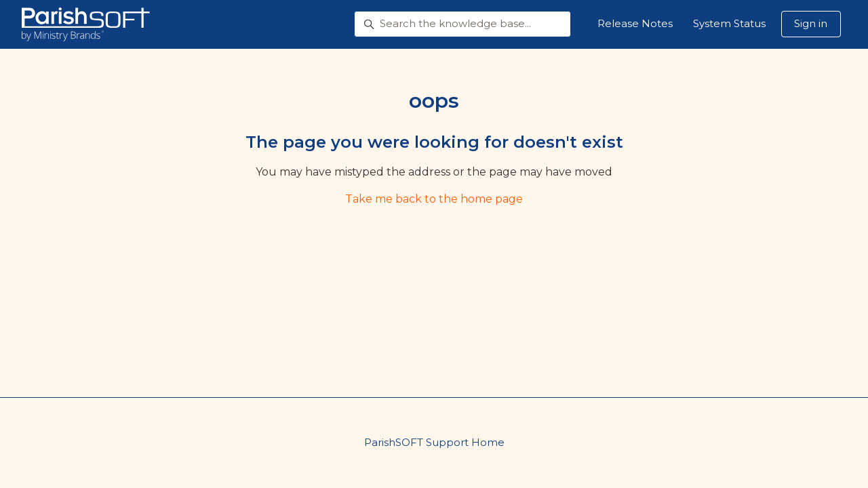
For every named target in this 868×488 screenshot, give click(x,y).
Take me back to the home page (434, 199)
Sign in (811, 23)
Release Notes (635, 23)
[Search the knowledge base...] (462, 24)
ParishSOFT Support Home (434, 442)
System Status (729, 23)
